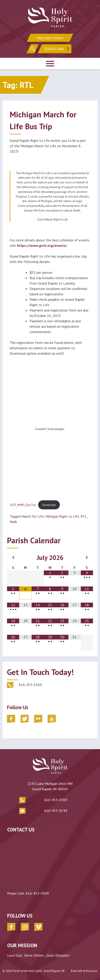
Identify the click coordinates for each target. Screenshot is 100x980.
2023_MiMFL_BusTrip (23, 505)
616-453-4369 (37, 893)
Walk (13, 522)
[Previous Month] (13, 557)
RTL (84, 516)
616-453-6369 (56, 800)
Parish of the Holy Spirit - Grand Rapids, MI (38, 971)
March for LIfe (33, 516)
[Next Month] (87, 557)
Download (49, 505)
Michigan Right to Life (62, 516)
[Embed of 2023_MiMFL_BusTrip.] (50, 429)
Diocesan (92, 971)
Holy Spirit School (50, 38)
